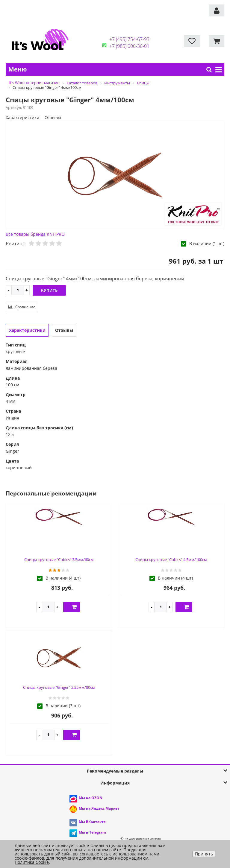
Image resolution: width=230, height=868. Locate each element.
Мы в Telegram (92, 832)
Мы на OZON (91, 798)
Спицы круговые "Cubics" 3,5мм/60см (59, 560)
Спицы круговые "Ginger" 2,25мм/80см (59, 687)
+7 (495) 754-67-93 (129, 39)
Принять (204, 854)
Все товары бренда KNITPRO (35, 234)
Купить (49, 290)
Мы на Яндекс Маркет (99, 808)
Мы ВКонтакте (92, 822)
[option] (115, 175)
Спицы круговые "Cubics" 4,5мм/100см (171, 560)
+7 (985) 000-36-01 (129, 46)
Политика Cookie (32, 862)
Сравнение (22, 307)
